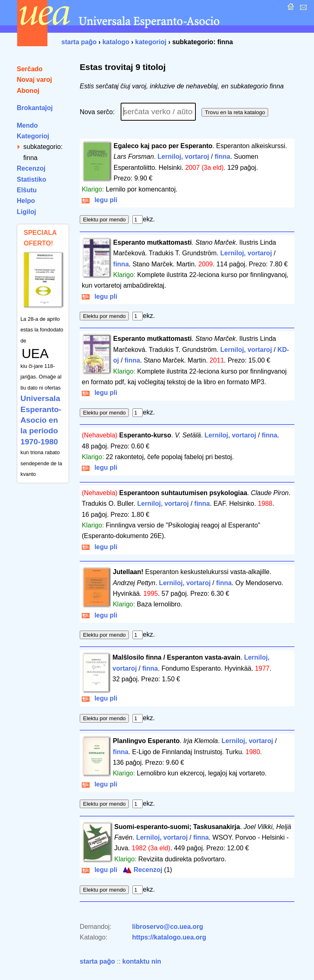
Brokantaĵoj (35, 108)
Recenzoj (31, 168)
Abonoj (28, 91)
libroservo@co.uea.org (168, 927)
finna (222, 157)
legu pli (100, 200)
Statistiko (31, 179)
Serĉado (30, 69)
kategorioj (150, 42)
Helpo (26, 201)
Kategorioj (33, 136)
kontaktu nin (142, 961)
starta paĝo (79, 42)
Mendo (27, 125)
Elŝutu (27, 190)
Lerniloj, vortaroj (183, 157)
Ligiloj (26, 212)
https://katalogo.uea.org (169, 937)
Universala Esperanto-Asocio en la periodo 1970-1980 (41, 420)
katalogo (116, 42)
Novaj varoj (34, 80)
